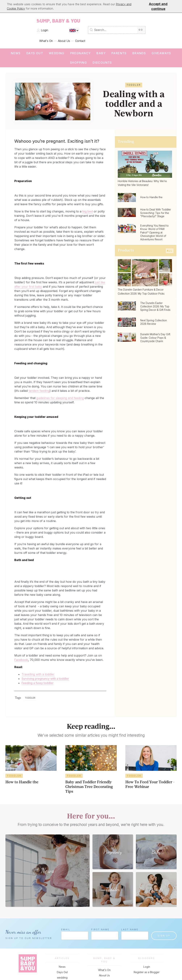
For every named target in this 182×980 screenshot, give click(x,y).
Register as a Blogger (147, 972)
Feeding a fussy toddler (38, 683)
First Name (100, 929)
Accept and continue (158, 6)
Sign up (164, 936)
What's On (46, 41)
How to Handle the (151, 197)
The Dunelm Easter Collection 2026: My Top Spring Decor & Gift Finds (155, 306)
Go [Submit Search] (141, 30)
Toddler (30, 698)
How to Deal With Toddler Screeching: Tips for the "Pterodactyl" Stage (156, 213)
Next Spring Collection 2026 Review (154, 322)
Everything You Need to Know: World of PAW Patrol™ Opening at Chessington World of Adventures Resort (154, 232)
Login (42, 30)
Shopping (78, 63)
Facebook (21, 660)
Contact (80, 41)
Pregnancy (81, 53)
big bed (88, 211)
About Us (64, 41)
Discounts (102, 63)
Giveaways (161, 53)
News (16, 53)
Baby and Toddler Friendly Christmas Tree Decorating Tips (89, 787)
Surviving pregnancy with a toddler (45, 679)
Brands (139, 53)
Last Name (130, 929)
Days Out (35, 53)
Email (66, 929)
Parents (119, 53)
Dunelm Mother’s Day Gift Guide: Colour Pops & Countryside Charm (155, 338)
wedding (57, 53)
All (170, 251)
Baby (101, 53)
